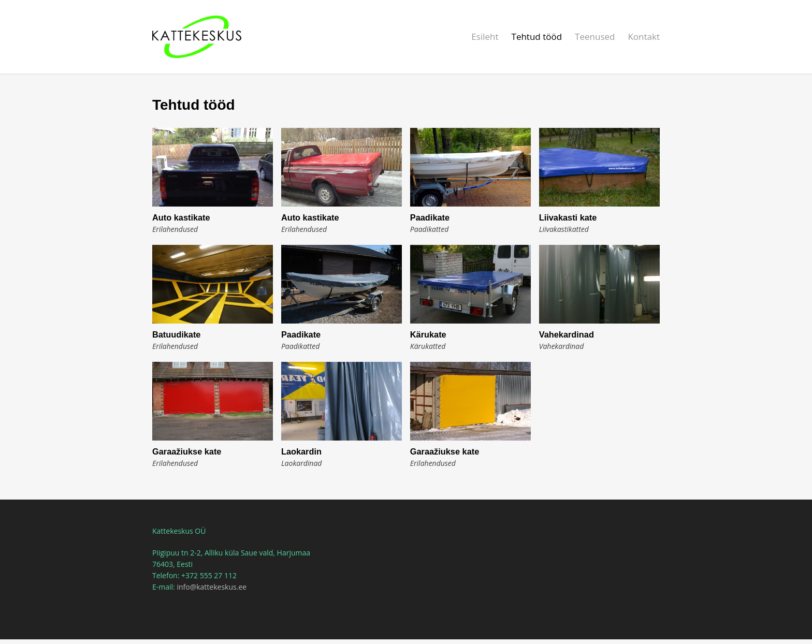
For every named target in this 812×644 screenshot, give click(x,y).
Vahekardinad (567, 334)
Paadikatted (429, 229)
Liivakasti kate (568, 217)
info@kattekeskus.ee (212, 587)
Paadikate (430, 217)
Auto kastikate (181, 217)
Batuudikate (176, 334)
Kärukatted (428, 346)
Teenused (595, 36)
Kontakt (644, 36)
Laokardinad (302, 463)
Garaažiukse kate (187, 451)
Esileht (485, 36)
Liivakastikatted (564, 229)
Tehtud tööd (537, 36)
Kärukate (428, 334)
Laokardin (301, 451)
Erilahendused (175, 229)
